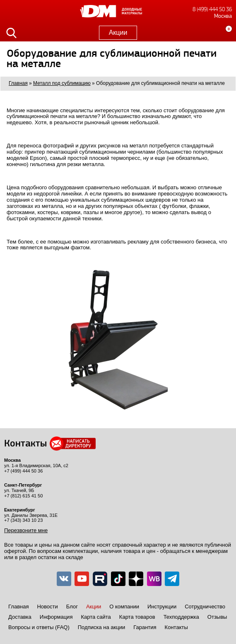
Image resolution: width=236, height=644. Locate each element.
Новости (47, 607)
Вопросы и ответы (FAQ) (39, 627)
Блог (72, 607)
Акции (118, 33)
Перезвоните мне (26, 530)
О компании (124, 607)
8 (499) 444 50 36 (212, 9)
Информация (56, 617)
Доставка (20, 617)
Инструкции (162, 607)
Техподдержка (181, 617)
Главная (18, 607)
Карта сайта (96, 617)
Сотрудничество (205, 607)
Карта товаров (137, 617)
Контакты (176, 627)
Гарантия (145, 627)
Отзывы (217, 617)
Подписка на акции (101, 627)
